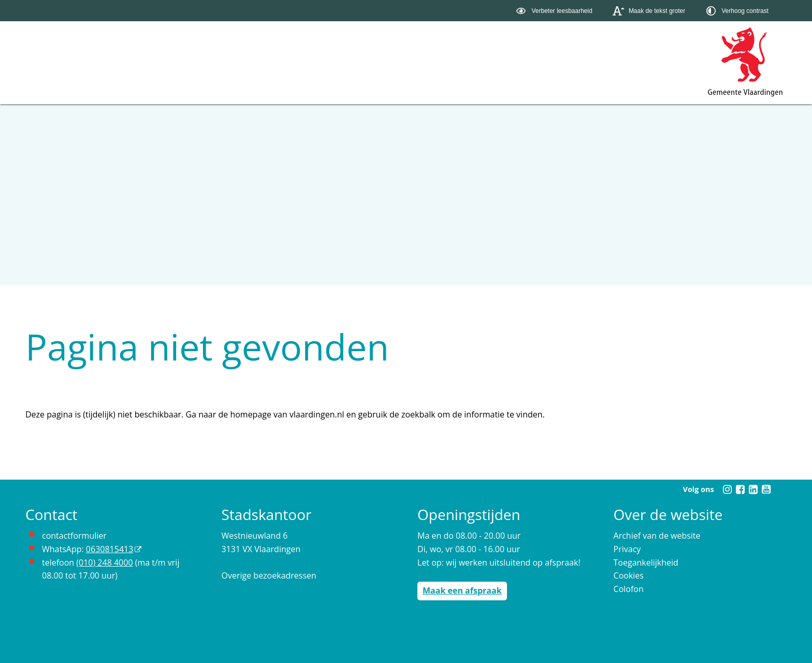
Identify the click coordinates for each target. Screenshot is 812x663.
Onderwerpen (62, 69)
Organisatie (208, 69)
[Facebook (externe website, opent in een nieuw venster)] (740, 489)
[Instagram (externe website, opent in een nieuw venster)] (727, 489)
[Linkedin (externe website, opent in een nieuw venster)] (753, 489)
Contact (278, 69)
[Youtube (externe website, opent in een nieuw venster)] (766, 489)
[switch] (555, 11)
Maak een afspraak (462, 590)
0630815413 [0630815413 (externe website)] (110, 549)
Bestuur (138, 69)
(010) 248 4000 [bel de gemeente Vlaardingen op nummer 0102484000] (104, 563)
